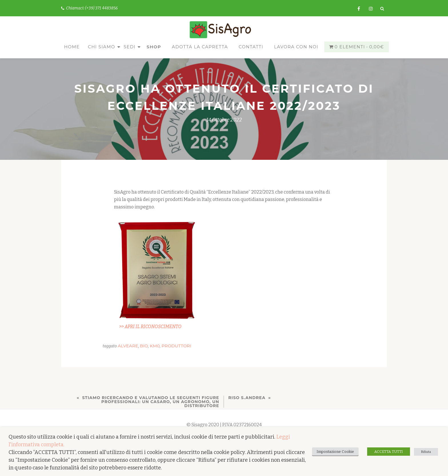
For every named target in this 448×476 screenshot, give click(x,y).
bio (144, 346)
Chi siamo (102, 47)
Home (72, 47)
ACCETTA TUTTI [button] (389, 452)
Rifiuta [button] (426, 452)
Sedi (130, 47)
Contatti (251, 47)
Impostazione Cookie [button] (335, 452)
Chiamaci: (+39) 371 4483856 (89, 8)
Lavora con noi (296, 47)
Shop (154, 47)
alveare (128, 346)
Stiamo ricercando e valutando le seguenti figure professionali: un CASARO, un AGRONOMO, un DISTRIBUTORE (151, 402)
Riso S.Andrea (247, 398)
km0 (155, 346)
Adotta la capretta (200, 47)
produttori (176, 346)
